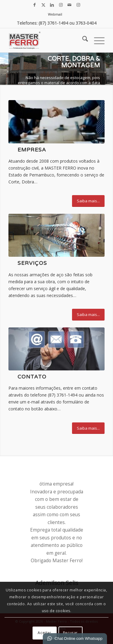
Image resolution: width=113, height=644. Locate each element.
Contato (32, 377)
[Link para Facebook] (35, 5)
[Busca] (82, 40)
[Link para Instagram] (61, 5)
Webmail (55, 14)
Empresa (32, 150)
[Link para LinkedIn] (52, 5)
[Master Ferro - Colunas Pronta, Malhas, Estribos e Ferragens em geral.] (47, 40)
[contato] (56, 349)
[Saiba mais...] (88, 201)
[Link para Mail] (70, 5)
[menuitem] (55, 14)
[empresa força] (56, 122)
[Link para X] (43, 5)
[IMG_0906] (56, 235)
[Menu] (96, 40)
